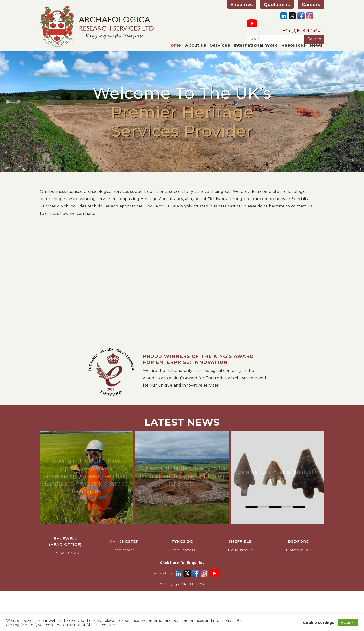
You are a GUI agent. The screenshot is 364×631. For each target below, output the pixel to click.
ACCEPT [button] (348, 622)
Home (174, 45)
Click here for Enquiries (182, 563)
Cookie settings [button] (319, 623)
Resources (293, 45)
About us (195, 45)
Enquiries (242, 5)
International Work (256, 45)
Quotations (277, 5)
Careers (311, 5)
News (316, 45)
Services (220, 45)
